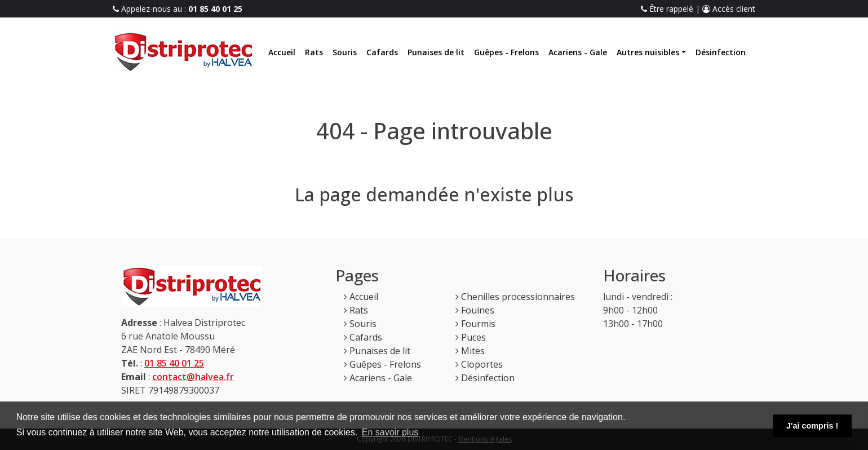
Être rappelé (667, 9)
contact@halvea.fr (193, 377)
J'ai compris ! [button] (812, 426)
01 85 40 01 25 (174, 363)
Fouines (478, 310)
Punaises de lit (436, 52)
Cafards (382, 52)
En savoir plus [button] (390, 432)
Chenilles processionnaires (518, 297)
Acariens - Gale (578, 52)
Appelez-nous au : (178, 9)
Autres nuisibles (648, 52)
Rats (314, 52)
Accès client (729, 9)
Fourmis (478, 324)
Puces (473, 337)
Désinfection (721, 52)
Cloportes (482, 364)
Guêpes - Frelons (506, 52)
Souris (345, 52)
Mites (473, 351)
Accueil (282, 52)
